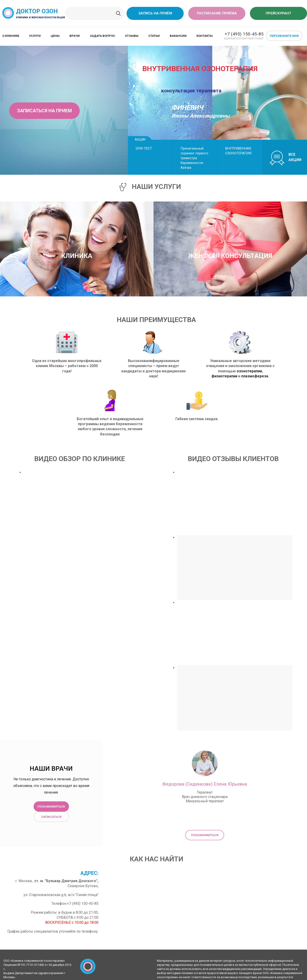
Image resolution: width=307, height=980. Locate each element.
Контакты (205, 36)
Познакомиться (51, 807)
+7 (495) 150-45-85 (244, 34)
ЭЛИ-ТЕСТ (144, 148)
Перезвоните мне (284, 36)
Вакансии (178, 36)
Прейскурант (278, 13)
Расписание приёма (217, 13)
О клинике (11, 36)
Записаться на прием (44, 111)
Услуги (35, 36)
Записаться (51, 817)
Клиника (77, 256)
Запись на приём (155, 13)
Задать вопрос (102, 36)
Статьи (154, 36)
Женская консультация (230, 256)
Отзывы (132, 36)
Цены (55, 36)
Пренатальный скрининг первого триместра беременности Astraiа (194, 158)
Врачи (75, 36)
